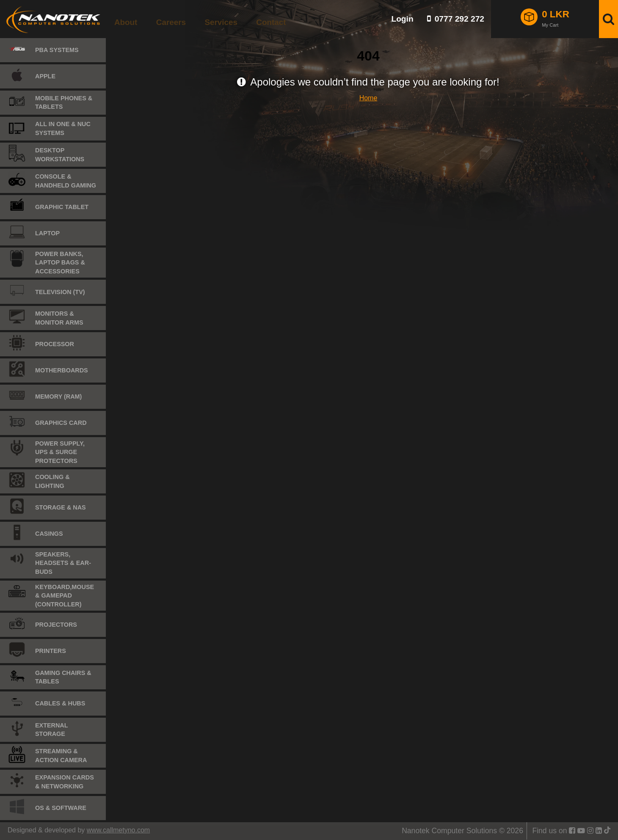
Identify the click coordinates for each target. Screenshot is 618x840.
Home (368, 98)
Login (402, 19)
